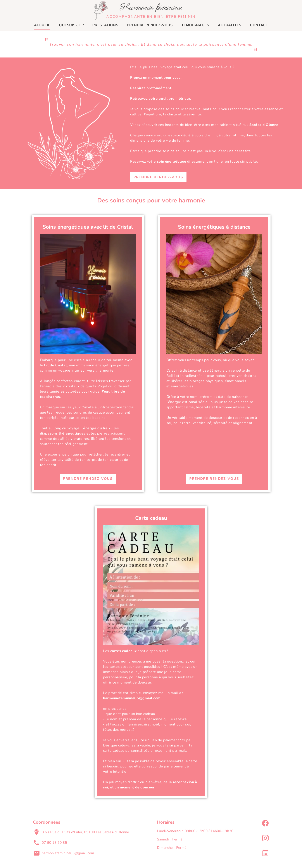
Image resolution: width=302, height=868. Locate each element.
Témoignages (195, 25)
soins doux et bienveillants (188, 109)
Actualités (230, 25)
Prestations (105, 25)
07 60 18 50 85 (54, 843)
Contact (259, 25)
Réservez (138, 162)
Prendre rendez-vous (150, 25)
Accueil (42, 25)
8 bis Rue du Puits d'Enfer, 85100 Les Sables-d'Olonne (85, 832)
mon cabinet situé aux (245, 125)
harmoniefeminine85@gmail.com (68, 853)
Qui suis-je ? (71, 25)
